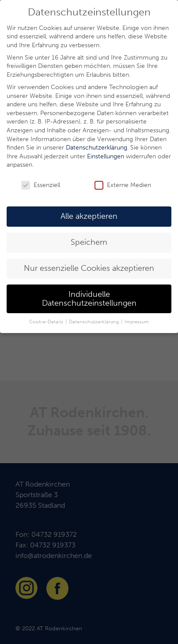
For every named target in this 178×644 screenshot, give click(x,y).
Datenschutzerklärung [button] (95, 322)
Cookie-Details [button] (47, 322)
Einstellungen (106, 156)
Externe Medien (123, 185)
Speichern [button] (89, 242)
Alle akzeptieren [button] (89, 216)
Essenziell (41, 185)
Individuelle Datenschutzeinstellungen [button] (89, 299)
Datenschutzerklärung (97, 148)
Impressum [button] (137, 322)
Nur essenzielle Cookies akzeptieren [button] (89, 268)
